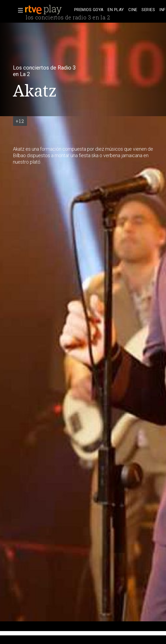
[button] (19, 10)
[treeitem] (89, 10)
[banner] (48, 10)
